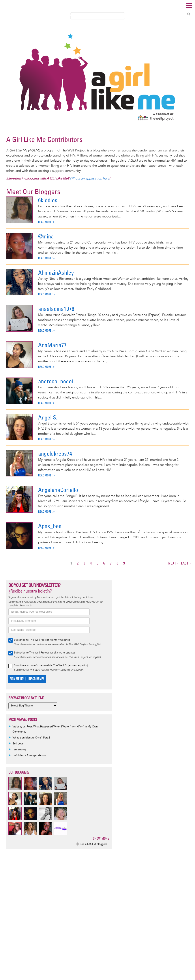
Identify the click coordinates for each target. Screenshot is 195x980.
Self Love (18, 744)
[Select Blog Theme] (33, 706)
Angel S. (48, 417)
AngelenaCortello (58, 490)
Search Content (189, 14)
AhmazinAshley (56, 273)
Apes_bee (50, 526)
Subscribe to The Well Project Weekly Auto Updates (45, 653)
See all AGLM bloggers (93, 844)
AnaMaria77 (52, 345)
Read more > (47, 222)
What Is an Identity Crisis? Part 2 (31, 738)
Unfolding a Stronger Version (30, 756)
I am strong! (19, 750)
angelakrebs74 (55, 454)
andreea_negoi (56, 381)
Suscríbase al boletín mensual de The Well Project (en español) (51, 666)
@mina (46, 236)
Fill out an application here (90, 178)
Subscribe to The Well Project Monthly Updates (42, 640)
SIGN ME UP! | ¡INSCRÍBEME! (27, 679)
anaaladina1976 (56, 309)
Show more (101, 838)
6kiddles (48, 200)
